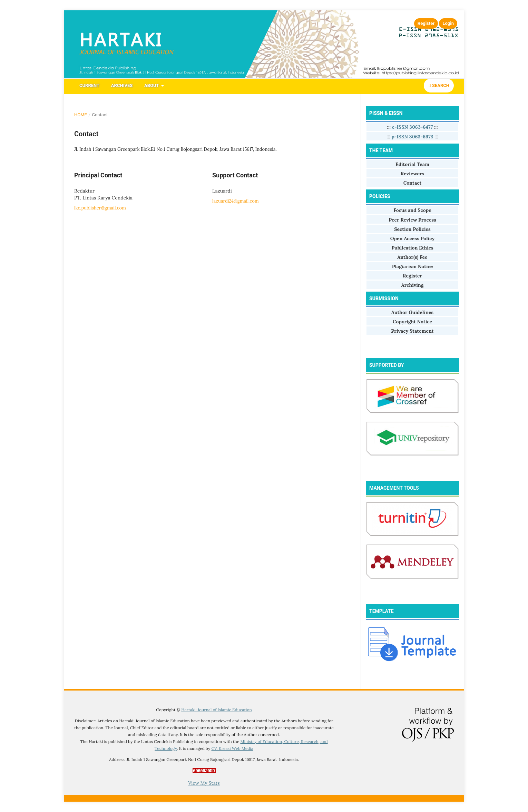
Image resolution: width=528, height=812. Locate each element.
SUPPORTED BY (387, 365)
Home (81, 115)
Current (89, 85)
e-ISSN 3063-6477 (413, 127)
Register (426, 23)
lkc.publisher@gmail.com (100, 208)
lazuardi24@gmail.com (236, 201)
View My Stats (204, 783)
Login (448, 23)
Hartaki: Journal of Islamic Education (217, 710)
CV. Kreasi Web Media (232, 748)
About (152, 85)
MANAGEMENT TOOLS (394, 488)
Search (439, 85)
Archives (122, 85)
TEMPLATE (382, 611)
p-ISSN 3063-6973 (412, 137)
